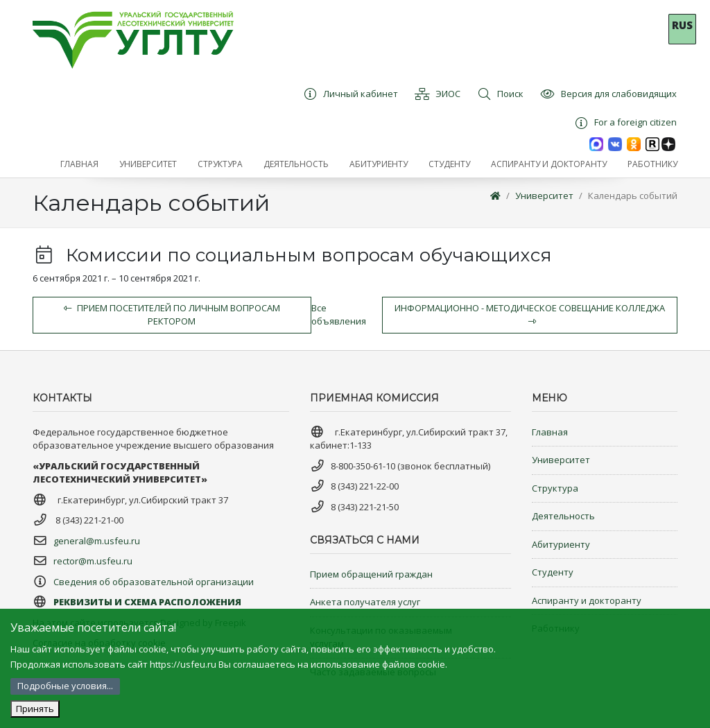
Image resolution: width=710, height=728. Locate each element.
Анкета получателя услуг (365, 602)
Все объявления (339, 315)
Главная (550, 432)
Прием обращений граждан (371, 574)
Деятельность (563, 516)
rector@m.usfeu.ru (93, 561)
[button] (148, 164)
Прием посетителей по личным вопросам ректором (172, 315)
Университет (544, 196)
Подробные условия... (65, 686)
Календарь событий (633, 196)
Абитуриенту (561, 544)
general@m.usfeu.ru (97, 541)
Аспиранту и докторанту (587, 600)
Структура (555, 488)
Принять (35, 709)
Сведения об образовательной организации (154, 582)
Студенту (553, 572)
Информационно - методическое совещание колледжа (530, 314)
